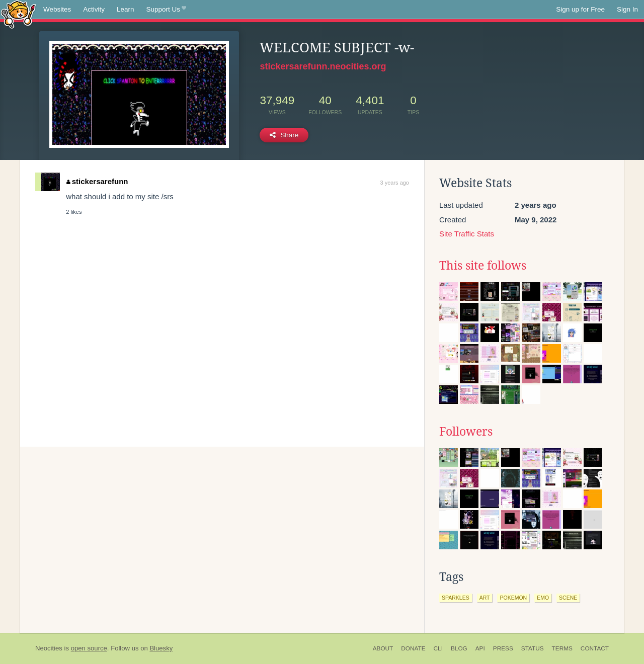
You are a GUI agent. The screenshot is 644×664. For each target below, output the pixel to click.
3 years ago (395, 183)
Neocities (49, 648)
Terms (562, 648)
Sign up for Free (580, 9)
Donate (413, 648)
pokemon (513, 598)
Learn (126, 9)
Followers (466, 432)
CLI (438, 648)
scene (568, 598)
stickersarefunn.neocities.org (323, 66)
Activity (94, 9)
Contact (595, 648)
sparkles (456, 598)
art (485, 598)
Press (503, 648)
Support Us (166, 10)
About (383, 648)
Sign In (627, 9)
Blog (459, 648)
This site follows (483, 266)
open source (89, 648)
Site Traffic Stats (467, 234)
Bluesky (161, 648)
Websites (57, 9)
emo (543, 598)
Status (533, 648)
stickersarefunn (97, 181)
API (480, 648)
